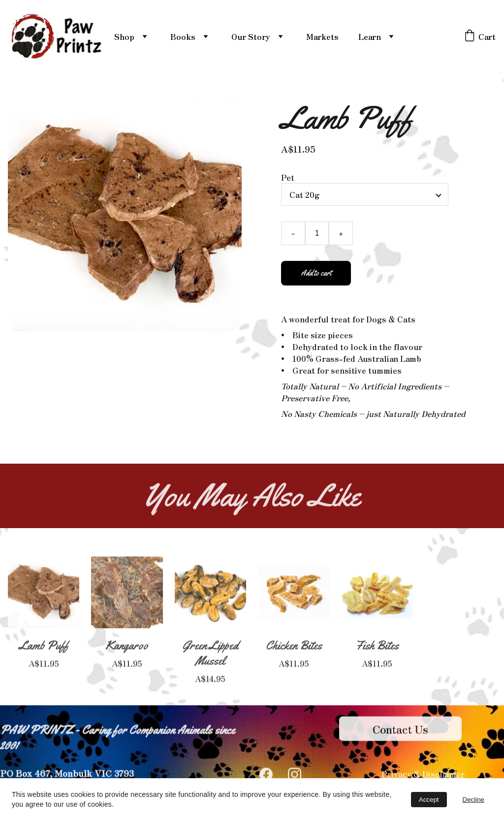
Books (183, 36)
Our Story (251, 36)
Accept (429, 800)
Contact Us (400, 732)
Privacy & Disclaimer (423, 775)
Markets (322, 36)
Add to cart (316, 279)
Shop (124, 36)
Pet (288, 183)
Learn (370, 36)
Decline (473, 800)
